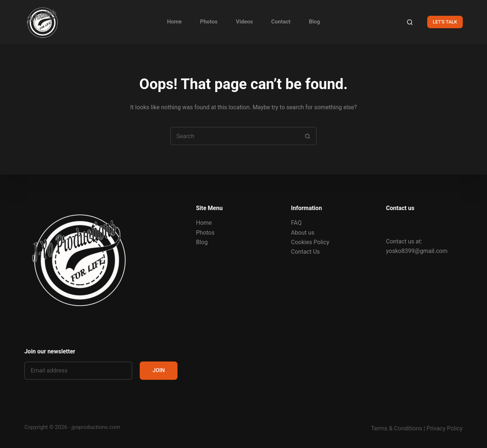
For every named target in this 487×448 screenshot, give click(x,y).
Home (174, 22)
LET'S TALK (445, 22)
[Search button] (308, 136)
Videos (244, 22)
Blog (314, 22)
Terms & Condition (395, 428)
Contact (281, 22)
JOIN (159, 370)
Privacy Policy (445, 428)
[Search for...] (234, 136)
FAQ (296, 223)
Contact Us (306, 252)
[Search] (410, 22)
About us (303, 233)
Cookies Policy (310, 242)
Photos (209, 22)
